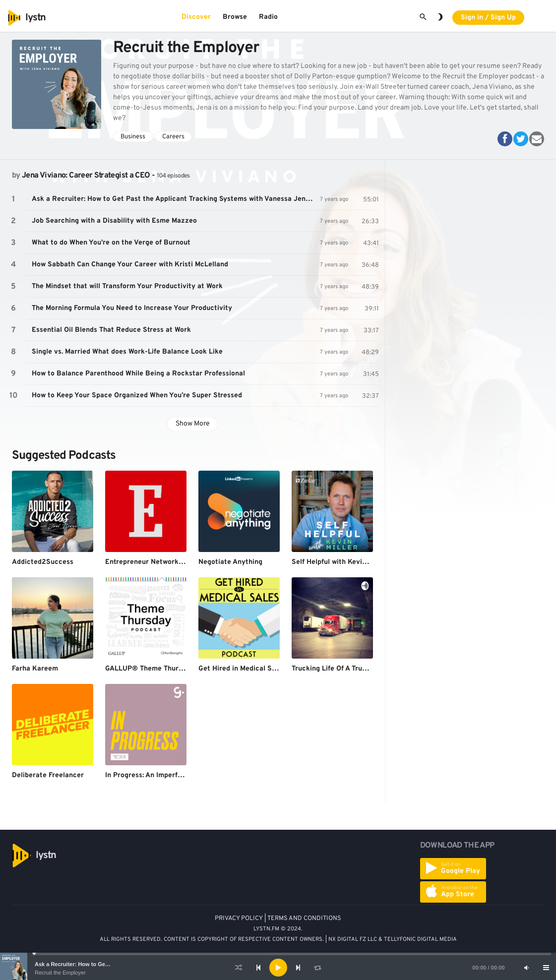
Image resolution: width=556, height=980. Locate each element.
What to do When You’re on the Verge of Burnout (111, 243)
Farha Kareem (35, 669)
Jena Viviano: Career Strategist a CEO (86, 176)
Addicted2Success (43, 562)
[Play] (278, 968)
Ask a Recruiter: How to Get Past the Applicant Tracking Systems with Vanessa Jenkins (175, 199)
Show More (193, 424)
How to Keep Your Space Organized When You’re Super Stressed (137, 396)
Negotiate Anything (230, 562)
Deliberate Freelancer (48, 775)
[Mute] (526, 968)
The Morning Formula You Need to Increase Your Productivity (132, 308)
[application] (278, 968)
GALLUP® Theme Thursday (150, 669)
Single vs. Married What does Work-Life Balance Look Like (127, 352)
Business (133, 137)
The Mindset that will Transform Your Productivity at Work (127, 286)
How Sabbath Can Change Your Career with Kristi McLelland (130, 265)
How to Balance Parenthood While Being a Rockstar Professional (138, 374)
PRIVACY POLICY (239, 919)
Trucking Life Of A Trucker (334, 669)
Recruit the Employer (60, 973)
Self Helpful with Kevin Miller (339, 562)
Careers (173, 137)
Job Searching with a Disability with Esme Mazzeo (114, 221)
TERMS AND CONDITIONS (304, 919)
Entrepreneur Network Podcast (156, 562)
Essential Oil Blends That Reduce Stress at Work (111, 330)
